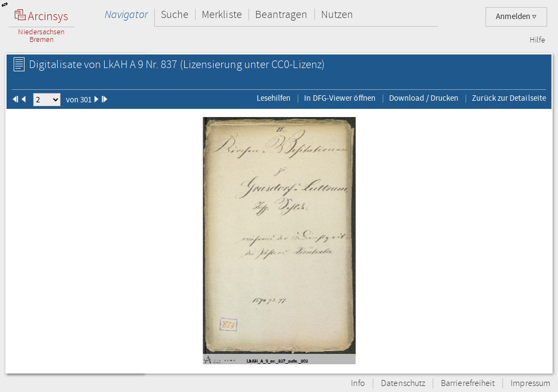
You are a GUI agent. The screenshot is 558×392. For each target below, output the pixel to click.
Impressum (530, 384)
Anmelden (516, 17)
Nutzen (337, 14)
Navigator (126, 14)
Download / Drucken (424, 98)
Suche (175, 14)
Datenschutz (403, 384)
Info (358, 384)
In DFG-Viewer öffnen (340, 98)
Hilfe (537, 40)
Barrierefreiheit (468, 384)
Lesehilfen (274, 98)
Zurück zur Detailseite (509, 98)
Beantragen (281, 14)
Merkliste (222, 14)
